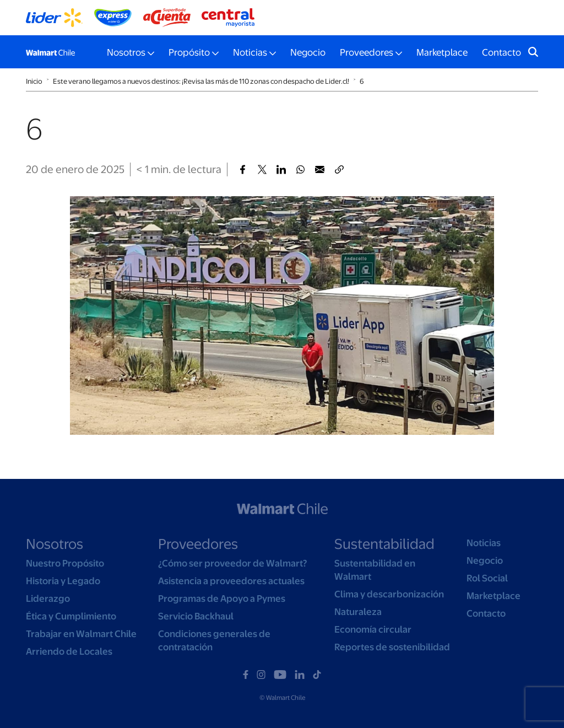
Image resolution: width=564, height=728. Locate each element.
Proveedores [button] (367, 52)
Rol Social (487, 578)
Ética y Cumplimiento (71, 616)
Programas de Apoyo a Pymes (222, 598)
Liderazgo (48, 598)
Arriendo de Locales (69, 651)
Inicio (34, 81)
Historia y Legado (63, 581)
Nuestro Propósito (65, 563)
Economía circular (373, 629)
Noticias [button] (250, 52)
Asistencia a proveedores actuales (231, 581)
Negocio (308, 52)
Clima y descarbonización (389, 594)
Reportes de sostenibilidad (392, 647)
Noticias (484, 543)
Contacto (501, 52)
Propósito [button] (189, 52)
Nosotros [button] (126, 52)
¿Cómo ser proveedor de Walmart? (232, 563)
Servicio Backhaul (196, 616)
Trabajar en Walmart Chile (81, 634)
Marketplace (442, 52)
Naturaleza (358, 612)
